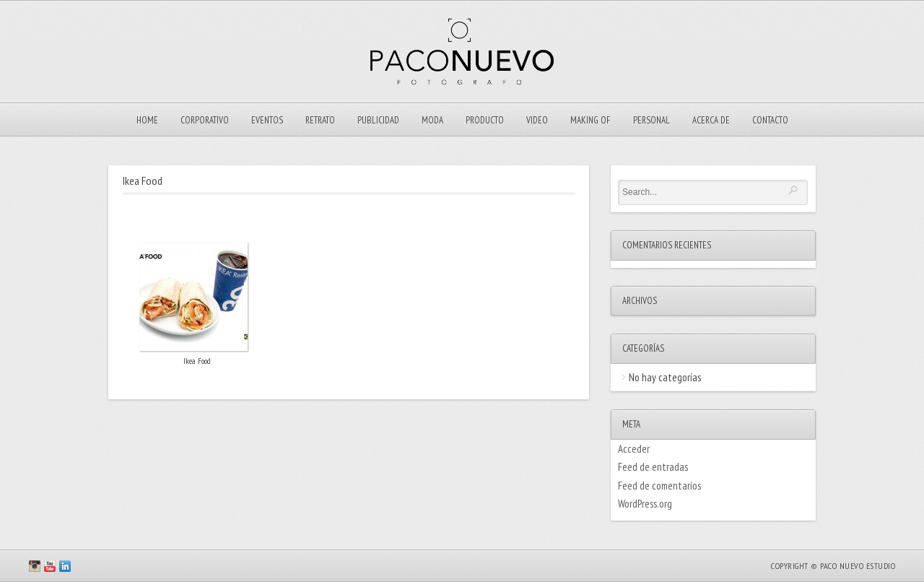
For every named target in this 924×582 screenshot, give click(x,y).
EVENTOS (267, 120)
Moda (432, 120)
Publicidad (378, 120)
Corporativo (205, 120)
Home (147, 120)
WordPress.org (645, 504)
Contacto (770, 120)
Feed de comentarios (659, 486)
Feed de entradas (653, 467)
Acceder (634, 449)
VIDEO (537, 120)
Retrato (320, 120)
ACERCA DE (711, 120)
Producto (485, 120)
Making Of (590, 120)
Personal (651, 120)
